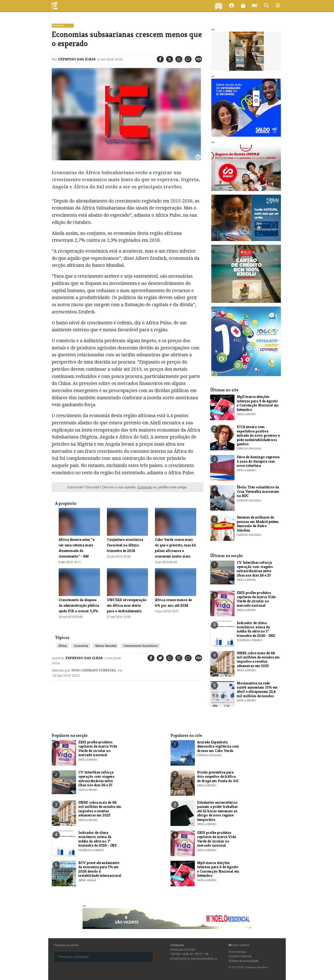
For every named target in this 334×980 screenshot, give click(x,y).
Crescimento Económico (140, 646)
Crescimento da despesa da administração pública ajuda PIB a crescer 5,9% (79, 605)
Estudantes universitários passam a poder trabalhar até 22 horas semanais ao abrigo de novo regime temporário (218, 811)
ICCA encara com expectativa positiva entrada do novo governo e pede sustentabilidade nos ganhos (258, 435)
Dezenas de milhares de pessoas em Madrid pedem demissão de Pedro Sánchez (258, 524)
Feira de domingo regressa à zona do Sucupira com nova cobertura (258, 461)
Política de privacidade (244, 961)
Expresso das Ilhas (77, 59)
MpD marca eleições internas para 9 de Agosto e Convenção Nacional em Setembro (258, 403)
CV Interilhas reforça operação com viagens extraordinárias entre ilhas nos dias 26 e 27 (255, 569)
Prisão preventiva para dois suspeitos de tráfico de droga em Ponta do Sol (218, 777)
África (63, 646)
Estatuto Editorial (240, 956)
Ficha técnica (238, 952)
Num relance (239, 945)
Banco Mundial (106, 646)
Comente (145, 487)
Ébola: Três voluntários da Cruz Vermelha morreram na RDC (258, 491)
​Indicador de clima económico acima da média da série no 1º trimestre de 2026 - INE (256, 629)
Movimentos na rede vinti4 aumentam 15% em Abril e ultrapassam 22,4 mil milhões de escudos (257, 690)
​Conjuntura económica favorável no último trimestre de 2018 (125, 545)
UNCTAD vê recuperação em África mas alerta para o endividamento (127, 605)
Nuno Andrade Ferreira (94, 670)
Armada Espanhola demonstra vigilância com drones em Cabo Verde (218, 746)
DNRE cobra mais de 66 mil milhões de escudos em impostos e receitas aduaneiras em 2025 (258, 659)
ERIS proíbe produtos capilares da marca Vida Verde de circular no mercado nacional (256, 599)
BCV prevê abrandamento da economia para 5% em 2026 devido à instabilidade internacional (100, 869)
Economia (59, 26)
